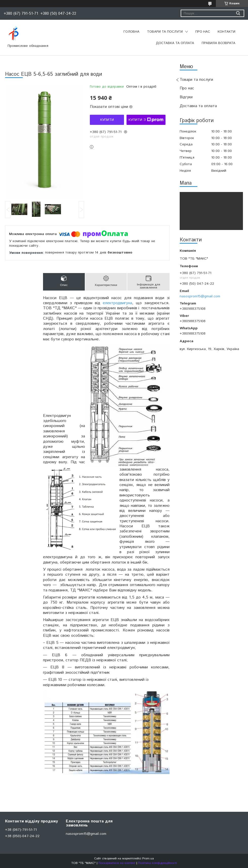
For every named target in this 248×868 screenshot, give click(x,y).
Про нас (203, 32)
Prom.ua (148, 859)
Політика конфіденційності (158, 863)
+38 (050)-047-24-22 (22, 836)
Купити (107, 120)
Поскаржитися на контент (117, 863)
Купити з (146, 120)
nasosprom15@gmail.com (200, 296)
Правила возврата (219, 43)
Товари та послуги (165, 32)
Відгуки (186, 97)
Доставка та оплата (175, 43)
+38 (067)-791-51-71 (21, 830)
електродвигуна (117, 303)
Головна (131, 32)
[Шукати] (238, 13)
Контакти (226, 32)
